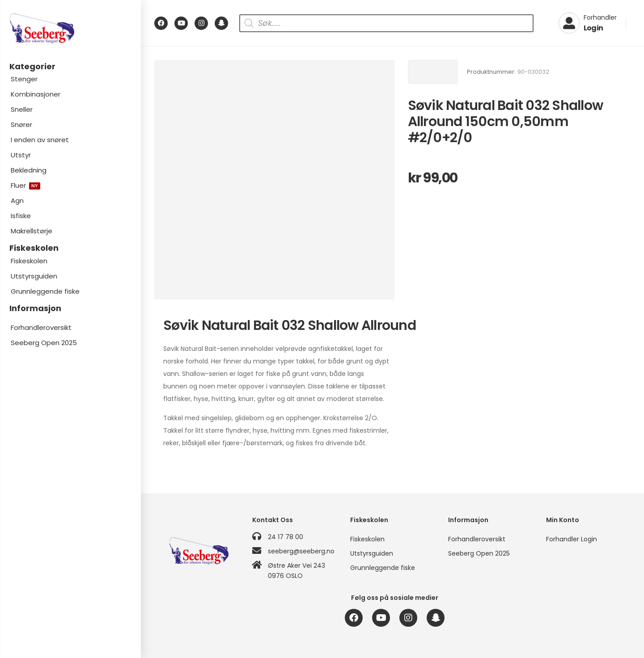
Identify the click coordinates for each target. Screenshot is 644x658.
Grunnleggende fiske (45, 291)
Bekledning (29, 170)
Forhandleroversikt (41, 327)
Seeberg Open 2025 (44, 343)
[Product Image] (274, 180)
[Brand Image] (433, 72)
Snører (21, 124)
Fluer (25, 185)
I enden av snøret (40, 140)
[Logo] (70, 28)
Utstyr (21, 155)
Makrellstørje (32, 231)
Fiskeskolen (29, 261)
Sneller (22, 109)
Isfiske (21, 216)
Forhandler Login (572, 539)
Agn (17, 200)
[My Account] (588, 23)
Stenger (24, 79)
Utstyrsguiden (34, 276)
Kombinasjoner (36, 94)
